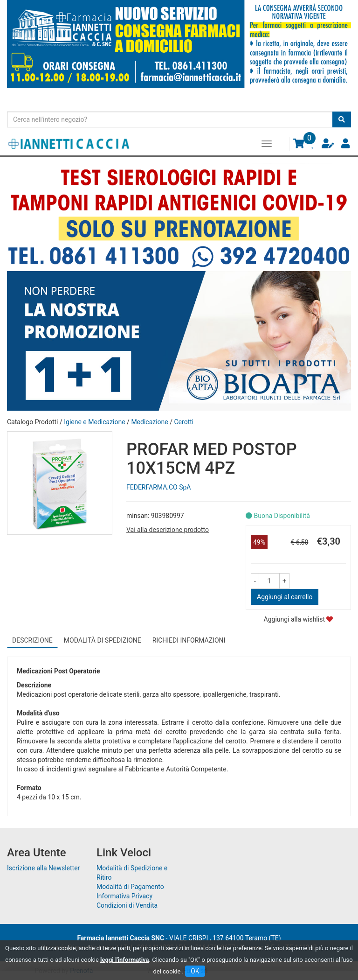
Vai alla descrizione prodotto (168, 530)
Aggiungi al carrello (285, 597)
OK (195, 971)
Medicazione (149, 422)
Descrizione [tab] (32, 640)
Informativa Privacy (124, 896)
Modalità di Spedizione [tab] (103, 640)
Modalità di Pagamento (130, 887)
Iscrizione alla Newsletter (43, 868)
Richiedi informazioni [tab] (189, 640)
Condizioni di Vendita (127, 905)
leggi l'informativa (125, 960)
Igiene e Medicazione (94, 422)
